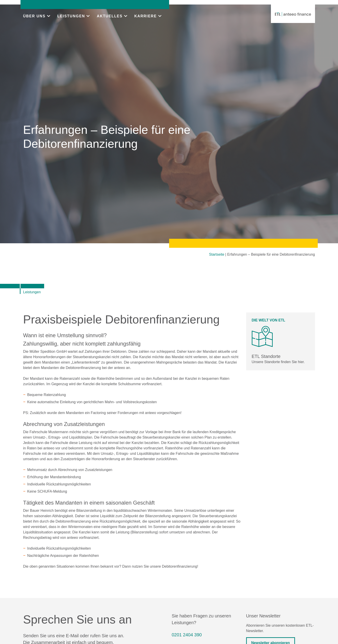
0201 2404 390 (187, 635)
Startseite (217, 254)
